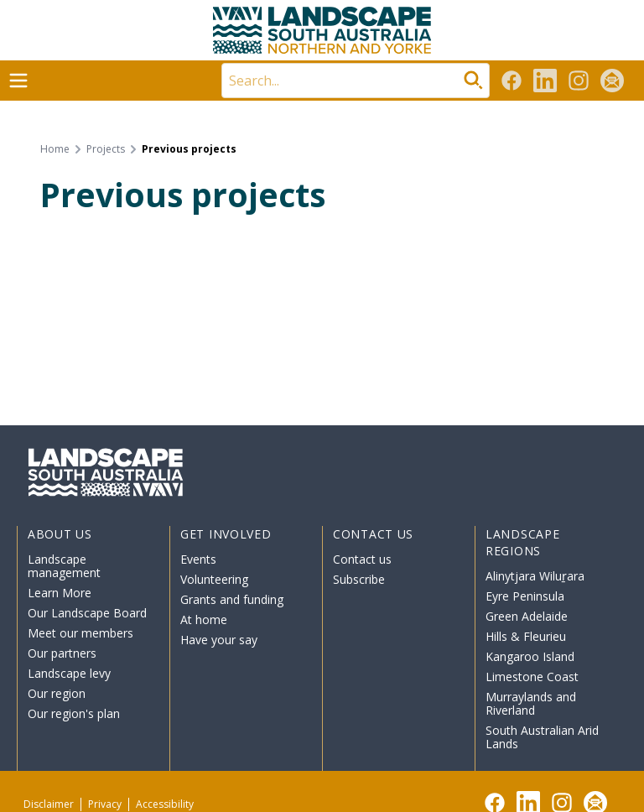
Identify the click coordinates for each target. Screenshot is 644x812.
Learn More (60, 593)
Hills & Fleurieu (526, 636)
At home (204, 619)
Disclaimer (49, 804)
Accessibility (165, 804)
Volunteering (214, 579)
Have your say (219, 640)
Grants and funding (232, 599)
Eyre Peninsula (525, 596)
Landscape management (64, 566)
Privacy (105, 804)
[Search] (356, 81)
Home (55, 149)
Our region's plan (74, 713)
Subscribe (359, 579)
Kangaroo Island (530, 656)
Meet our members (80, 633)
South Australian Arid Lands (542, 737)
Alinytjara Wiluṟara (535, 576)
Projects (106, 149)
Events (198, 559)
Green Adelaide (527, 616)
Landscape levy (69, 673)
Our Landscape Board (87, 613)
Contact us (362, 559)
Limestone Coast (532, 677)
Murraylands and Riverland (531, 703)
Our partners (62, 653)
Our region (57, 693)
